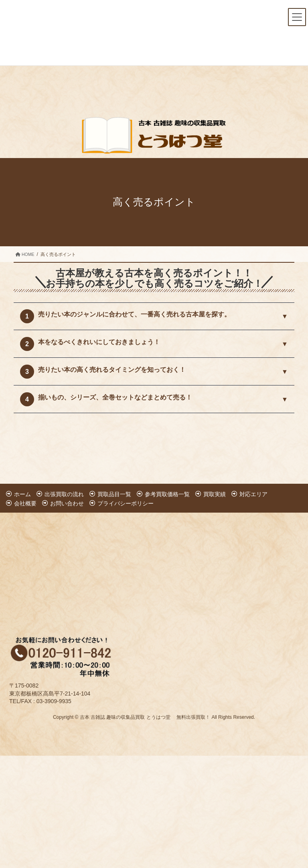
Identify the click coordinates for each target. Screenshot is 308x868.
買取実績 (215, 494)
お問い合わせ (67, 503)
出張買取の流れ (64, 494)
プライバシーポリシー (126, 503)
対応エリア (253, 494)
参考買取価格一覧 (167, 494)
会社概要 (25, 503)
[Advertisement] (58, 564)
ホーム (22, 494)
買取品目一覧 (114, 494)
